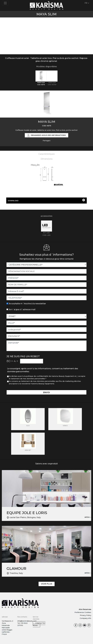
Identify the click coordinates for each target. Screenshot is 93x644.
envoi (46, 393)
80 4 (12, 361)
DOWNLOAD (46, 200)
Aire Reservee (85, 609)
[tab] (41, 78)
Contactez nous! (39, 624)
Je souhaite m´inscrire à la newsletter (27, 304)
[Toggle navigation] (5, 3)
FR (87, 3)
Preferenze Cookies (83, 612)
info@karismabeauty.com (27, 621)
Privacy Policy (86, 615)
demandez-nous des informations (46, 135)
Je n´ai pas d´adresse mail (22, 309)
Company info (85, 618)
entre (88, 517)
